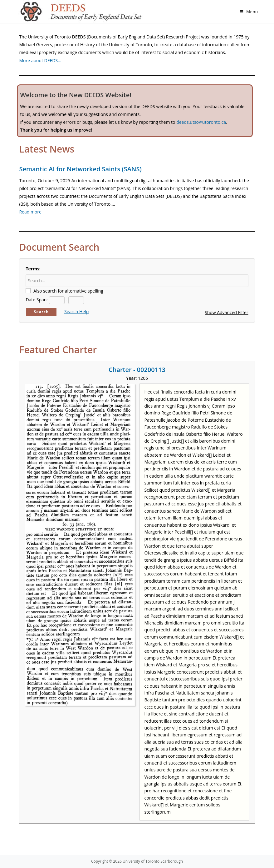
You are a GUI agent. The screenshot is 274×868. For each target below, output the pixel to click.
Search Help (76, 311)
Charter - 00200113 (137, 370)
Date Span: (37, 300)
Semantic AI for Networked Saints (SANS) (80, 169)
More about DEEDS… (40, 60)
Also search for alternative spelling (68, 291)
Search (42, 312)
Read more (30, 212)
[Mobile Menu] (249, 12)
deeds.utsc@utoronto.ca (201, 122)
